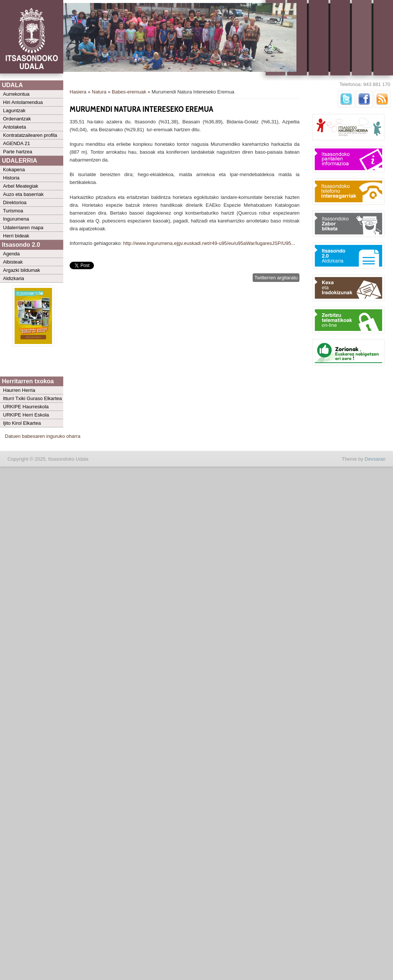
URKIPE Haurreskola (26, 407)
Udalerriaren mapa (23, 228)
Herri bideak (16, 236)
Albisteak (13, 262)
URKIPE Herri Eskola (26, 415)
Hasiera (78, 92)
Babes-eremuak (129, 92)
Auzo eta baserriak (23, 194)
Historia (11, 178)
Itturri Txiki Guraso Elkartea (32, 398)
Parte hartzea (18, 152)
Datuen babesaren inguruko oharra (43, 436)
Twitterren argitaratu (276, 278)
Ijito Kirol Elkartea (22, 423)
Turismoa (13, 211)
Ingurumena (16, 219)
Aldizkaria (13, 278)
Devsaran (375, 459)
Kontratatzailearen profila (30, 135)
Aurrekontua (16, 94)
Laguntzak (14, 110)
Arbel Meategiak (21, 186)
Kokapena (14, 170)
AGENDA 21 (16, 143)
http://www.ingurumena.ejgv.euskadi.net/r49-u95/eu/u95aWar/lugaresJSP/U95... (209, 243)
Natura (99, 92)
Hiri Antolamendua (23, 102)
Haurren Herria (19, 390)
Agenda (11, 254)
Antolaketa (14, 127)
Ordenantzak (17, 119)
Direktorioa (15, 202)
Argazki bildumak (22, 270)
